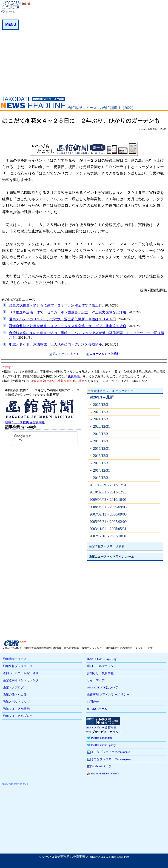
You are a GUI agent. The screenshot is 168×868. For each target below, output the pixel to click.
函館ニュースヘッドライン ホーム (111, 557)
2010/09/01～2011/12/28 (108, 492)
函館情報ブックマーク (18, 666)
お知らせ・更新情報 (100, 673)
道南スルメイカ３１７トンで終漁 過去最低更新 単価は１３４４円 (62, 319)
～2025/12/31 (100, 405)
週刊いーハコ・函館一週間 (21, 673)
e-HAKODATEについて (102, 687)
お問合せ (93, 702)
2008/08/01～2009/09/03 (108, 507)
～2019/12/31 (100, 434)
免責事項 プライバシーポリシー (108, 695)
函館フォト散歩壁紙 (16, 709)
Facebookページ (99, 766)
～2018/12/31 (100, 441)
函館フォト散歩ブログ (18, 716)
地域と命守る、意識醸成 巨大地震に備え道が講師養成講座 (56, 344)
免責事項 (74, 376)
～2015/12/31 (100, 463)
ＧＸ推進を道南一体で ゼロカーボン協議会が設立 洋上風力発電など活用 (68, 312)
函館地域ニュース (15, 659)
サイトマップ (96, 680)
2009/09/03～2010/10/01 (108, 500)
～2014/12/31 (100, 470)
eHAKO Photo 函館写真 (103, 726)
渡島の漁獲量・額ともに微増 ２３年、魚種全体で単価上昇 (56, 305)
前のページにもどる (66, 354)
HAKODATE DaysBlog (102, 659)
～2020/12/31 (100, 426)
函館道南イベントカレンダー (22, 680)
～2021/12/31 (100, 419)
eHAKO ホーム (97, 709)
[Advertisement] (84, 62)
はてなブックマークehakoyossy (109, 759)
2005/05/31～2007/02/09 (108, 522)
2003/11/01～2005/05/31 (108, 529)
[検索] (40, 436)
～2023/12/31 (100, 412)
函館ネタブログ (13, 687)
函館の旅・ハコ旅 (15, 695)
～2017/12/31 (100, 448)
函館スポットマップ (16, 702)
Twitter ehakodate (100, 738)
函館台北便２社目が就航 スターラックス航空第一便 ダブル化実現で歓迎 (68, 326)
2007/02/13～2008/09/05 (108, 514)
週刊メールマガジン (100, 666)
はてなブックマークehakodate (108, 752)
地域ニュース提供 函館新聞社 (40, 421)
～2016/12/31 (100, 456)
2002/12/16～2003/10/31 (108, 536)
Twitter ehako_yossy (101, 745)
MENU (11, 24)
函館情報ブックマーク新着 (107, 546)
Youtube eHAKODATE (103, 774)
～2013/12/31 (100, 478)
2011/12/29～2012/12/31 (108, 485)
